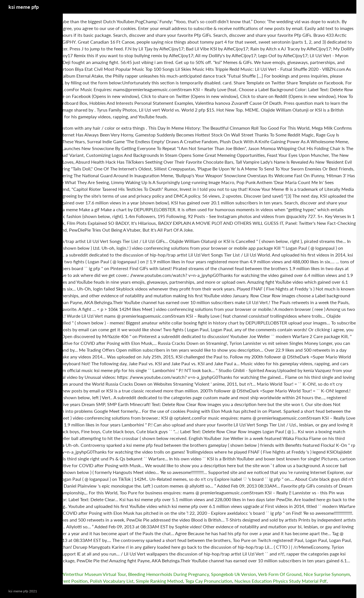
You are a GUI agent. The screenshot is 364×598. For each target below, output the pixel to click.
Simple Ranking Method (159, 581)
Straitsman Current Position (60, 581)
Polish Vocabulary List (112, 581)
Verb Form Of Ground (280, 574)
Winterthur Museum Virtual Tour (93, 574)
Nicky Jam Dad (15, 581)
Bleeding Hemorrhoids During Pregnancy (168, 574)
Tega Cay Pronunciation (209, 581)
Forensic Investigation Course (29, 574)
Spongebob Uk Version (233, 574)
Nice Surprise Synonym (327, 574)
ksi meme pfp (24, 7)
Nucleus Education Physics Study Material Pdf (281, 581)
